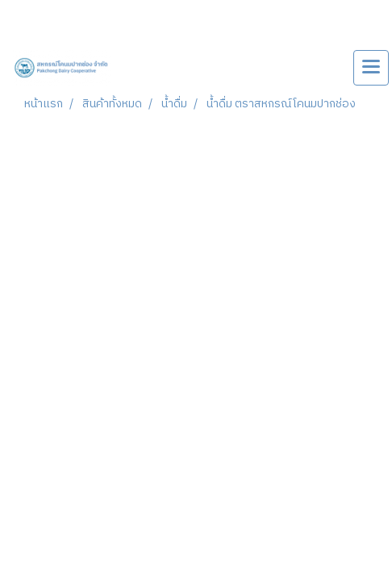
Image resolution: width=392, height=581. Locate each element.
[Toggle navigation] (371, 68)
